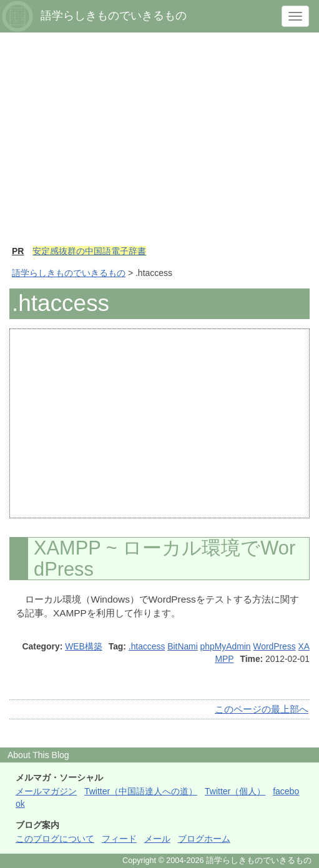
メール (157, 839)
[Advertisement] (159, 145)
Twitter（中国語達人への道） (141, 791)
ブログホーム (204, 839)
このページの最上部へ (262, 709)
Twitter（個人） (235, 791)
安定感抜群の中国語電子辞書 (89, 251)
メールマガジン (46, 791)
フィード (119, 839)
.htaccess (147, 646)
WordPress (274, 646)
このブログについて (55, 839)
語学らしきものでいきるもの (69, 273)
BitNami (183, 646)
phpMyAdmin (226, 646)
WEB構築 (84, 646)
